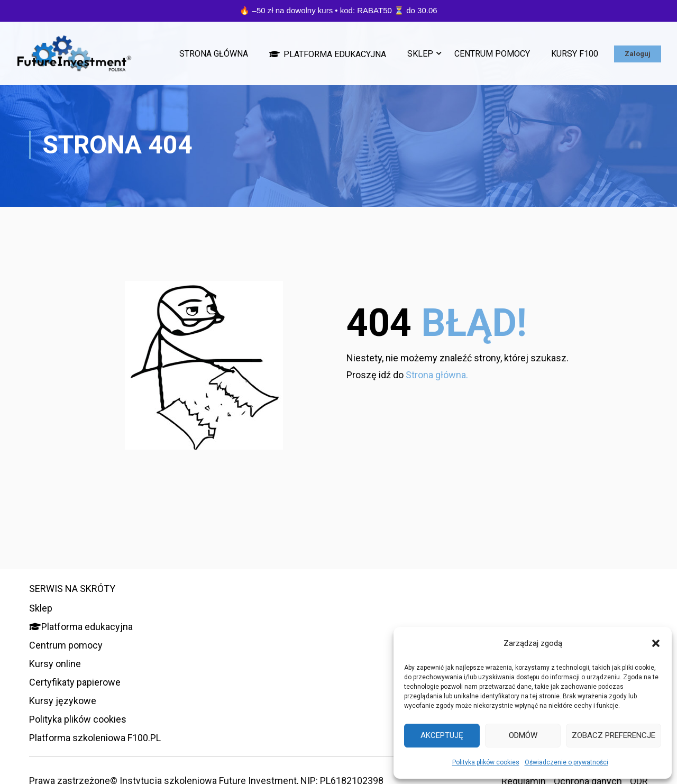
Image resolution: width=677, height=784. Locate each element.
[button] (656, 643)
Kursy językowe (63, 701)
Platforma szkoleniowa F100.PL (95, 738)
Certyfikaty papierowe (75, 682)
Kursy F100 (575, 54)
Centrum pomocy (492, 54)
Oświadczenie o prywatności (566, 762)
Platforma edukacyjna (328, 54)
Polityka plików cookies (486, 762)
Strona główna (214, 54)
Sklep (420, 54)
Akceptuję (442, 735)
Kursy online (55, 664)
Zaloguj (638, 54)
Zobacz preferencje (614, 735)
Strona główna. (437, 377)
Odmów (523, 735)
